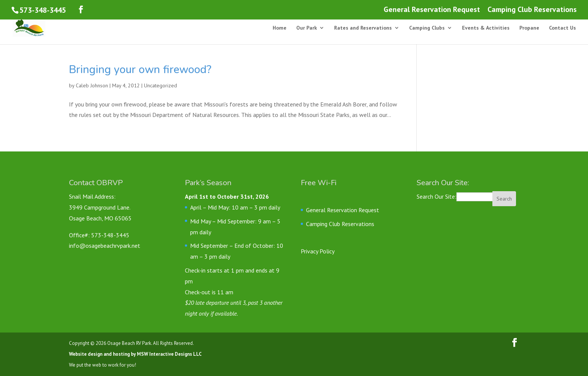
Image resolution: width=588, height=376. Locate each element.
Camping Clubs (427, 28)
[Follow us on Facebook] (81, 10)
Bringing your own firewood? (140, 70)
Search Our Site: (436, 196)
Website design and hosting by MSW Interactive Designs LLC (135, 354)
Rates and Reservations (363, 28)
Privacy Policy (318, 251)
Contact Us (562, 28)
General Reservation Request (432, 10)
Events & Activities (486, 28)
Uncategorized (160, 85)
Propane (529, 28)
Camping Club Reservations (532, 10)
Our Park (307, 28)
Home (280, 28)
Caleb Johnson (92, 85)
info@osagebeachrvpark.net (105, 246)
